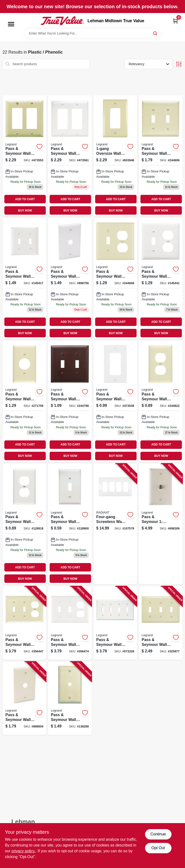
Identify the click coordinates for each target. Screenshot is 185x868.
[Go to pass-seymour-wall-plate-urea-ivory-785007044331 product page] (161, 156)
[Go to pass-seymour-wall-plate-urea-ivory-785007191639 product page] (161, 623)
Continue (158, 834)
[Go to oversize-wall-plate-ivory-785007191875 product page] (115, 156)
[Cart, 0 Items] (175, 21)
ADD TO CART (25, 199)
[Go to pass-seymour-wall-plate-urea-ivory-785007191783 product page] (115, 279)
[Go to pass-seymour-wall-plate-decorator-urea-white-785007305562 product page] (115, 401)
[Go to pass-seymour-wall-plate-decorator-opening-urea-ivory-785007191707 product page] (25, 156)
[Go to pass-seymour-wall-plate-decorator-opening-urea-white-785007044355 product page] (70, 156)
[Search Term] (92, 33)
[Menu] (11, 24)
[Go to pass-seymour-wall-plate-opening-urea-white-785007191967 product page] (115, 623)
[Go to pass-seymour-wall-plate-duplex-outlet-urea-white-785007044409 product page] (25, 524)
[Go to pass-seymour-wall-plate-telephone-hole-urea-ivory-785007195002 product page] (70, 698)
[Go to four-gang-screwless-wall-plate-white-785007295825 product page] (115, 524)
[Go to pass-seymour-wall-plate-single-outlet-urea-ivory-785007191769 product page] (25, 401)
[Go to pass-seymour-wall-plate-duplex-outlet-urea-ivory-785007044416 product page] (161, 401)
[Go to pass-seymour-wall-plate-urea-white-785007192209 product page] (161, 279)
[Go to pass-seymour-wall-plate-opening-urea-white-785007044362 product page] (25, 279)
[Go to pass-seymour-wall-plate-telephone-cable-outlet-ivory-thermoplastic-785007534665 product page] (25, 698)
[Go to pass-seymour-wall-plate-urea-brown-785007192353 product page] (70, 401)
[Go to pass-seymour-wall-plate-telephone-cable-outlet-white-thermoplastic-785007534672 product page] (70, 279)
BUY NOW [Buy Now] (25, 211)
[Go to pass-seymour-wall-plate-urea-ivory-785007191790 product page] (25, 623)
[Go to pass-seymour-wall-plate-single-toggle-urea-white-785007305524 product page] (70, 524)
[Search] (155, 33)
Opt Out (158, 848)
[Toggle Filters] (179, 64)
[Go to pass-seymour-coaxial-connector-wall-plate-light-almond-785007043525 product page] (161, 524)
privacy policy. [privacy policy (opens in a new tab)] (23, 851)
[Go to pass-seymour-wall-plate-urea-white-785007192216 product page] (70, 623)
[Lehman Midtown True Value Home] (62, 21)
